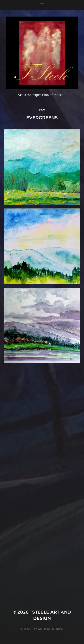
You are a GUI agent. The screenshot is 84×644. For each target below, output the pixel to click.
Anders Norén (51, 629)
